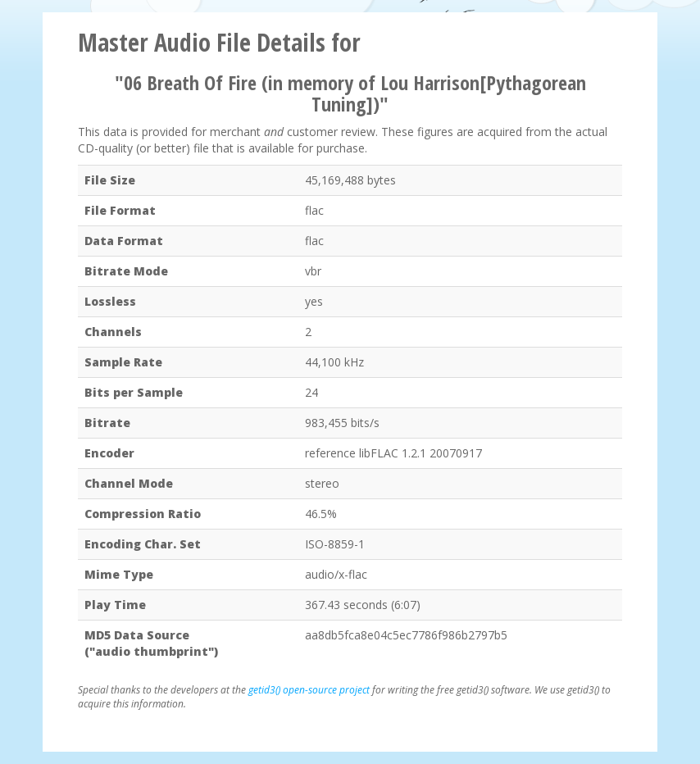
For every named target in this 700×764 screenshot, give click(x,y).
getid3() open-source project (309, 690)
